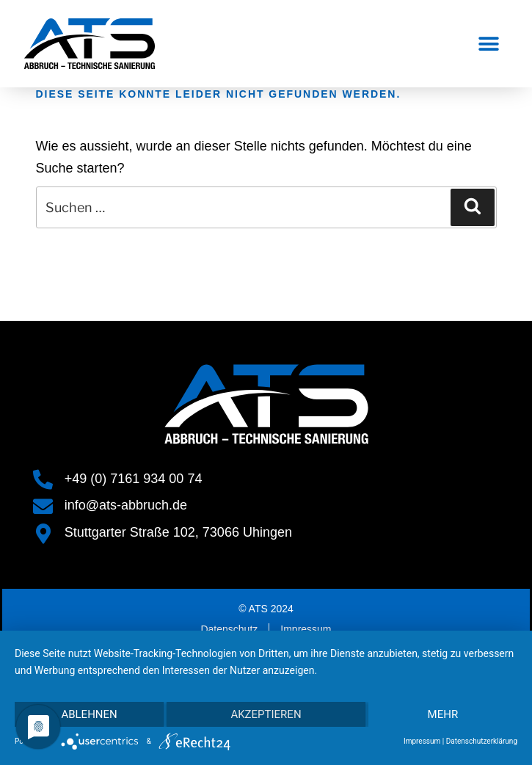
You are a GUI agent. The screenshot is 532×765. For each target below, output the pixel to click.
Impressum (422, 741)
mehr (443, 714)
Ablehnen (89, 714)
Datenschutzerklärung (482, 741)
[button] (489, 44)
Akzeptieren (266, 714)
